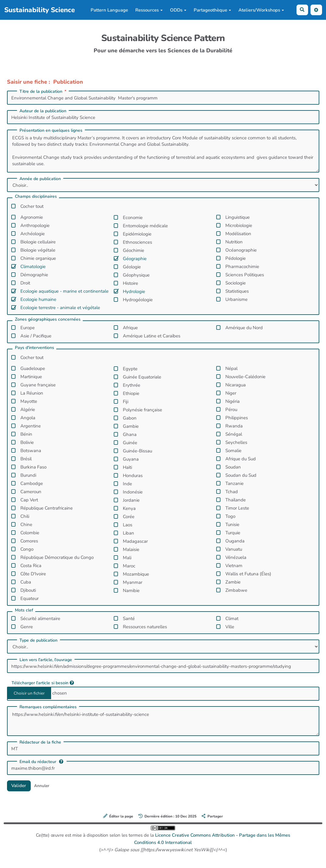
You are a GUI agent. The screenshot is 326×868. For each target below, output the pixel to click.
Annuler (42, 786)
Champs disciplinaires (36, 197)
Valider (19, 786)
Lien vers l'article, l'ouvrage (46, 660)
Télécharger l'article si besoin (43, 683)
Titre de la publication (43, 92)
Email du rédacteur (41, 762)
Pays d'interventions (35, 348)
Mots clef (24, 611)
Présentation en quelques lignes (51, 131)
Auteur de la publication (43, 111)
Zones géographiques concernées (48, 320)
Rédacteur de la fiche (40, 742)
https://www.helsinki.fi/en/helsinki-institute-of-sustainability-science (163, 721)
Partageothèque (212, 10)
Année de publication (40, 179)
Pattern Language (109, 10)
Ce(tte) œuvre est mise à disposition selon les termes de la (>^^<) (163, 839)
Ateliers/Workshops (261, 10)
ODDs (178, 10)
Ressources (149, 10)
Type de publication (38, 640)
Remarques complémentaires (48, 707)
